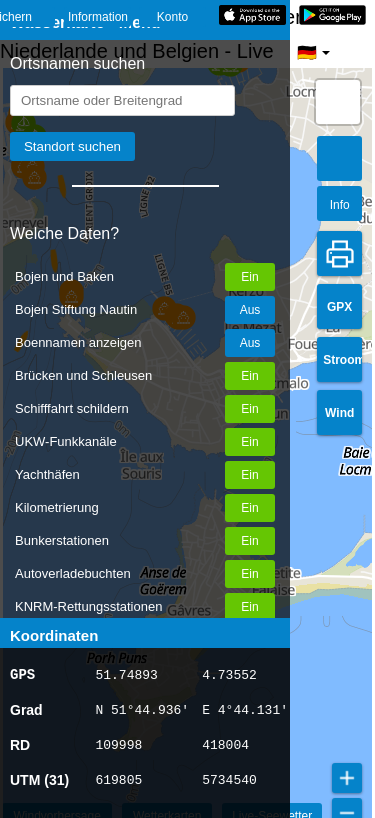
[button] (338, 102)
